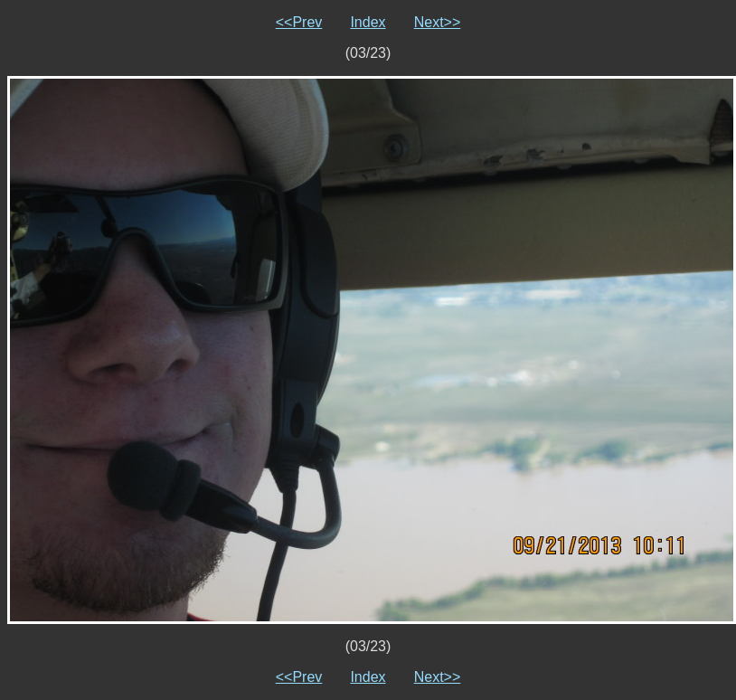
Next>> (438, 22)
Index (368, 22)
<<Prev (299, 22)
